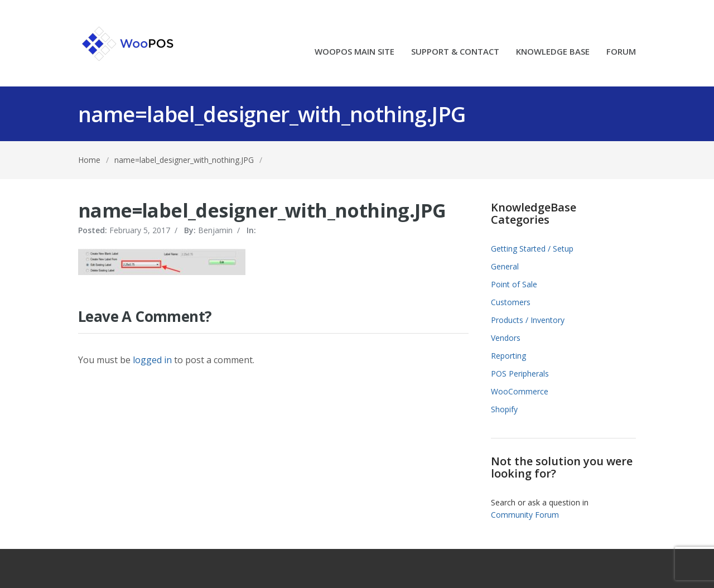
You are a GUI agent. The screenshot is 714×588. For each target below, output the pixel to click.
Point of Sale (514, 284)
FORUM (621, 52)
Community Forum (525, 515)
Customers (511, 302)
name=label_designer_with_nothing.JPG (184, 160)
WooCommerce (520, 391)
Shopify (504, 409)
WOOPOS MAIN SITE (354, 52)
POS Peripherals (520, 373)
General (505, 266)
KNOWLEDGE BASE (553, 52)
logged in (152, 360)
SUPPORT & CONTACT (455, 52)
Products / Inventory (528, 320)
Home (89, 160)
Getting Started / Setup (532, 249)
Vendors (506, 338)
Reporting (508, 356)
